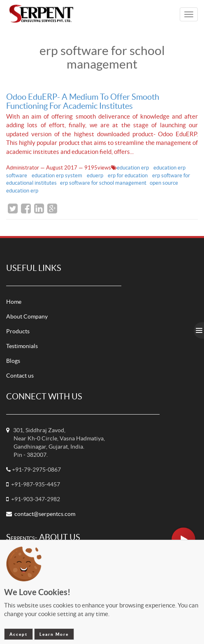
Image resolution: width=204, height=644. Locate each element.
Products (18, 331)
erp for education (128, 175)
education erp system (58, 175)
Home (14, 302)
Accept (19, 634)
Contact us (20, 376)
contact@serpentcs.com (45, 514)
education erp (133, 168)
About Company (27, 316)
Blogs (13, 361)
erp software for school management (103, 183)
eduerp (96, 175)
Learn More (54, 634)
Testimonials (22, 346)
